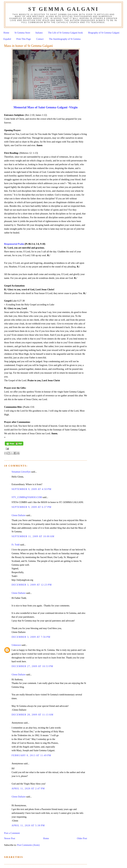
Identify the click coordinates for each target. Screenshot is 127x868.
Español (7, 39)
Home (6, 33)
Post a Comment (12, 833)
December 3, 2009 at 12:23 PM (32, 585)
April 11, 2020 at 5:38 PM (28, 825)
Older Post (82, 838)
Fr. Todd (16, 545)
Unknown (16, 645)
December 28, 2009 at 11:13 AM (32, 715)
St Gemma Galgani (63, 9)
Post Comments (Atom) (28, 845)
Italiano (39, 33)
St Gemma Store (22, 33)
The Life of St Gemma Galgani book (65, 33)
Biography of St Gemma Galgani (104, 33)
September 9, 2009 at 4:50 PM (32, 489)
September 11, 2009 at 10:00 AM (33, 536)
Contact (40, 39)
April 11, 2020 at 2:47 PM (28, 788)
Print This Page (24, 39)
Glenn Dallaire (19, 515)
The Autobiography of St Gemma (65, 39)
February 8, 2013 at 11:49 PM (31, 755)
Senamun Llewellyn (21, 472)
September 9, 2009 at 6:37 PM (32, 507)
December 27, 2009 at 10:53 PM (32, 666)
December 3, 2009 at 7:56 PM (31, 637)
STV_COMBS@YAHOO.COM (27, 497)
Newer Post (10, 838)
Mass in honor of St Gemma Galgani (29, 46)
